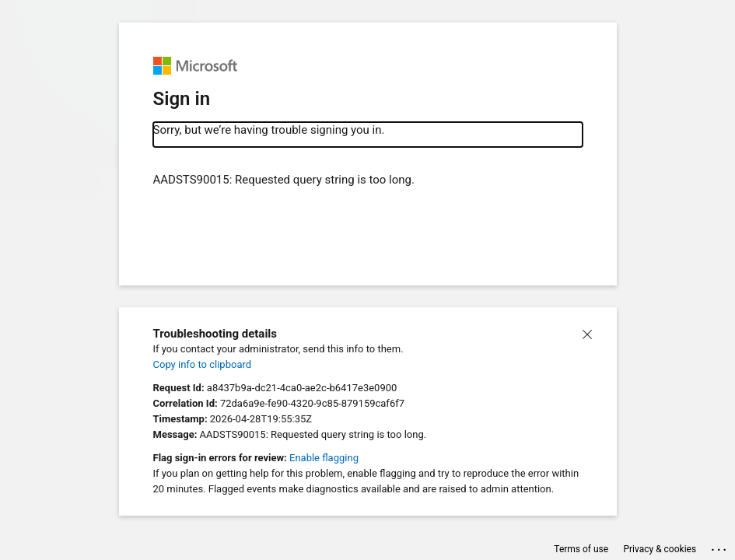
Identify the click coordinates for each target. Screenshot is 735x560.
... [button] (720, 546)
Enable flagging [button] (324, 458)
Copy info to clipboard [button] (203, 364)
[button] (587, 333)
